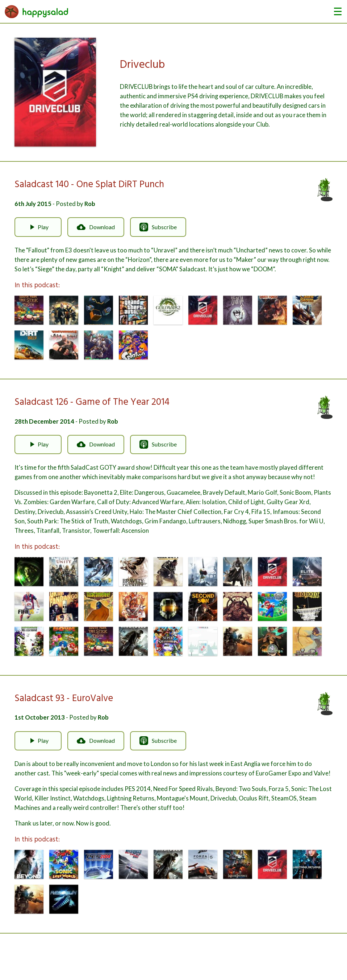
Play (38, 227)
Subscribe (158, 227)
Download (96, 227)
